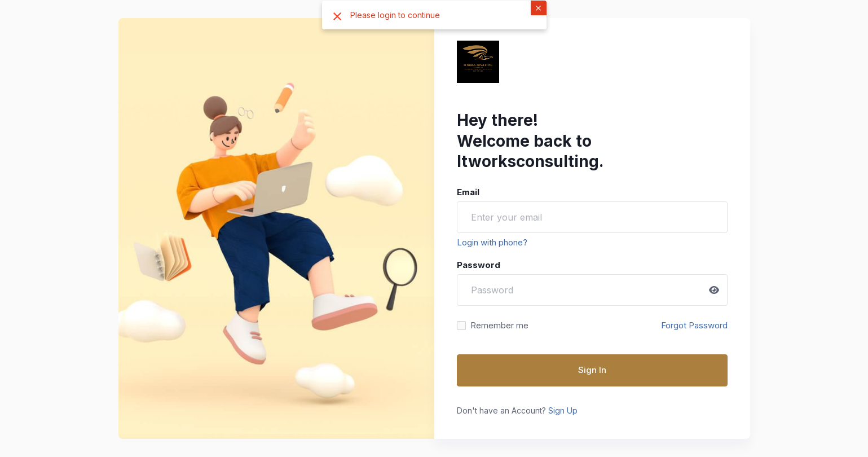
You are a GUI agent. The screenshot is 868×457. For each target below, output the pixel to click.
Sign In (592, 370)
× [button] (538, 7)
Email (468, 192)
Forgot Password (694, 325)
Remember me (499, 325)
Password (479, 265)
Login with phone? (492, 242)
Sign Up (563, 410)
